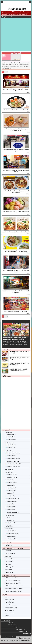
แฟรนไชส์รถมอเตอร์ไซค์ (13, 534)
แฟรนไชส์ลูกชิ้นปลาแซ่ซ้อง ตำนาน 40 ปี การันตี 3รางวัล (16, 232)
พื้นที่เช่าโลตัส (8, 551)
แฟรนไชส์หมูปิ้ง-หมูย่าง (13, 499)
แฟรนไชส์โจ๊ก (11, 504)
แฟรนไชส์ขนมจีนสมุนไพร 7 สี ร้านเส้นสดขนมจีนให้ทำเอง (16, 212)
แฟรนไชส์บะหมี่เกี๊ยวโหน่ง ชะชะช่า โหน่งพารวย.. (16, 312)
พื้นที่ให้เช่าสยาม (9, 572)
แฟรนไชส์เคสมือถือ (12, 539)
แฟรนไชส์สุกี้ (10, 493)
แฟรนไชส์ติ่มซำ (11, 480)
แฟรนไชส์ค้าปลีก (9, 529)
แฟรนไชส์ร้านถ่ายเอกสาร (13, 453)
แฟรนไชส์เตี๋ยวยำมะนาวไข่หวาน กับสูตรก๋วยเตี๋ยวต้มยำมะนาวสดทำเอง (16, 192)
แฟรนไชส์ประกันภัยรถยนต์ (14, 466)
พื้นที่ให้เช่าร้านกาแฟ (10, 553)
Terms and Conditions (21, 640)
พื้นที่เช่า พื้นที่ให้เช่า (10, 602)
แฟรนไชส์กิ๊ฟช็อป (11, 531)
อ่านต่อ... (28, 92)
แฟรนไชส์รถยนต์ (9, 470)
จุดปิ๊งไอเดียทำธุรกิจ (9, 610)
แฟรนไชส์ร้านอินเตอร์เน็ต (13, 458)
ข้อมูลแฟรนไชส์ (7, 621)
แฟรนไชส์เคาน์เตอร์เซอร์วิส (14, 464)
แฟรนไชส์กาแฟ (11, 520)
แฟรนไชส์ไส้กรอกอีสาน (13, 512)
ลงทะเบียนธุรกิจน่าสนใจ (23, 632)
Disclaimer (28, 640)
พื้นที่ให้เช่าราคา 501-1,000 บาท (12, 581)
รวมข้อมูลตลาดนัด (9, 600)
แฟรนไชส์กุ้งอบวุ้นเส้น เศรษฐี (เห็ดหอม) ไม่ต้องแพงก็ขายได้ (16, 171)
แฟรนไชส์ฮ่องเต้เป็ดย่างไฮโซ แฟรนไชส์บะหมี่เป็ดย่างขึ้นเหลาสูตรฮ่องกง (16, 292)
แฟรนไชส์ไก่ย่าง (11, 509)
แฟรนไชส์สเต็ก (11, 496)
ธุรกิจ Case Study (12, 624)
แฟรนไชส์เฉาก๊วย (12, 523)
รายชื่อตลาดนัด (10, 622)
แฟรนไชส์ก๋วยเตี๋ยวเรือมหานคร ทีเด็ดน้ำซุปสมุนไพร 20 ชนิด (16, 150)
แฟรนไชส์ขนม (8, 432)
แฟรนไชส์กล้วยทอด (12, 477)
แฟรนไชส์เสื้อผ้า (9, 526)
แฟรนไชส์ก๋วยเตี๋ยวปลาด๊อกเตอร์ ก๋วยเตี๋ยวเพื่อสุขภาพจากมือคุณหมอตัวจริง (16, 130)
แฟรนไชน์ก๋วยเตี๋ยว (12, 475)
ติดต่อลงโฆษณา (12, 637)
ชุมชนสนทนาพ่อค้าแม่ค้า (11, 608)
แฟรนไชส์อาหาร (9, 472)
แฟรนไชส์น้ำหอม (11, 445)
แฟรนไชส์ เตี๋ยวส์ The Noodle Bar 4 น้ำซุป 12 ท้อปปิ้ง (16, 110)
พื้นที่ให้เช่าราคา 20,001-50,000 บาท (14, 589)
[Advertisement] (16, 35)
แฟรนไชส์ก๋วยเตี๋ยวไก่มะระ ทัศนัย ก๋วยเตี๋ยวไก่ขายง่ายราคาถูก (16, 271)
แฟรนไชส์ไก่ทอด (11, 507)
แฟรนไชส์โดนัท (11, 437)
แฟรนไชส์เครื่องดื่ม (9, 518)
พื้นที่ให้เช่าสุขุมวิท (9, 567)
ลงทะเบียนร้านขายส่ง (27, 633)
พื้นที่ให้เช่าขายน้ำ (9, 562)
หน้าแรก (7, 597)
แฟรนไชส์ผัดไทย (11, 485)
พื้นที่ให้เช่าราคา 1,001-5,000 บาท (13, 583)
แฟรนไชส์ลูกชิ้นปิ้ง (12, 491)
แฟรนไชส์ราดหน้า (12, 488)
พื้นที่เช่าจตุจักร (8, 564)
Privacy (5, 640)
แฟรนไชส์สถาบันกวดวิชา (13, 461)
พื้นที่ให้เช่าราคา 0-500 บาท (11, 578)
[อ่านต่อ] (25, 344)
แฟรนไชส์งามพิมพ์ (12, 456)
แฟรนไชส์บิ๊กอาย (11, 448)
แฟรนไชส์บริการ (9, 451)
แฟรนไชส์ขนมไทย (12, 434)
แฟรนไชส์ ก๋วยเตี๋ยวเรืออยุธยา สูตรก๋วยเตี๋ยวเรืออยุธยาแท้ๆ (16, 90)
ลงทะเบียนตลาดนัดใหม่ (20, 630)
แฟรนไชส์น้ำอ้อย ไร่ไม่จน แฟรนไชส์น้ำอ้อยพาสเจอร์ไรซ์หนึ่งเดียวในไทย (18, 370)
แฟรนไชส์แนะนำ (7, 350)
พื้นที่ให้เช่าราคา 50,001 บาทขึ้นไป (13, 591)
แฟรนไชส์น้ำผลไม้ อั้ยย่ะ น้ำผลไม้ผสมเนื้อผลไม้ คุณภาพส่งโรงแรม (19, 358)
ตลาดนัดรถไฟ (8, 556)
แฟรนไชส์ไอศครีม (12, 440)
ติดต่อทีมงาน (4, 637)
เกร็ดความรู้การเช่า (9, 613)
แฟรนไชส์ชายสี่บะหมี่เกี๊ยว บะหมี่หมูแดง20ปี (16, 251)
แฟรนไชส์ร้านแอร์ (12, 536)
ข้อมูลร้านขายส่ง (16, 626)
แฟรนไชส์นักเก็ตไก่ (12, 483)
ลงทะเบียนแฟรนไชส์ (18, 628)
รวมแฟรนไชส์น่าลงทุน (10, 605)
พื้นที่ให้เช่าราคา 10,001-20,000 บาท (14, 586)
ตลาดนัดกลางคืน (9, 559)
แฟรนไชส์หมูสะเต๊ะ (12, 501)
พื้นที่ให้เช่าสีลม (8, 570)
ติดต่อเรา (7, 616)
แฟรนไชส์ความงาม (9, 443)
